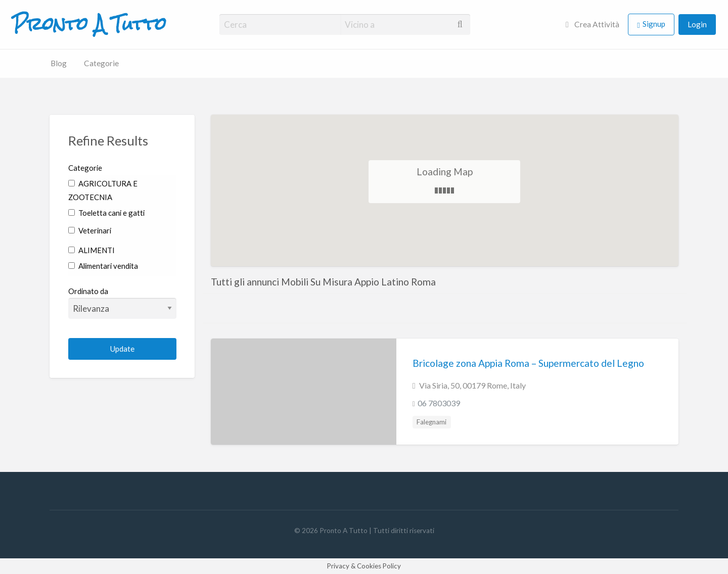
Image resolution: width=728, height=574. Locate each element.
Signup (654, 24)
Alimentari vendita (103, 266)
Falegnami (431, 422)
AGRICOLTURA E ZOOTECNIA (103, 190)
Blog (59, 63)
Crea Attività (593, 24)
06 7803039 (439, 403)
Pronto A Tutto (89, 24)
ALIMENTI (92, 250)
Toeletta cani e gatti (106, 213)
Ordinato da (123, 303)
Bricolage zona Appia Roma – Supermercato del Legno (528, 363)
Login (697, 24)
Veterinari (90, 230)
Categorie (101, 63)
